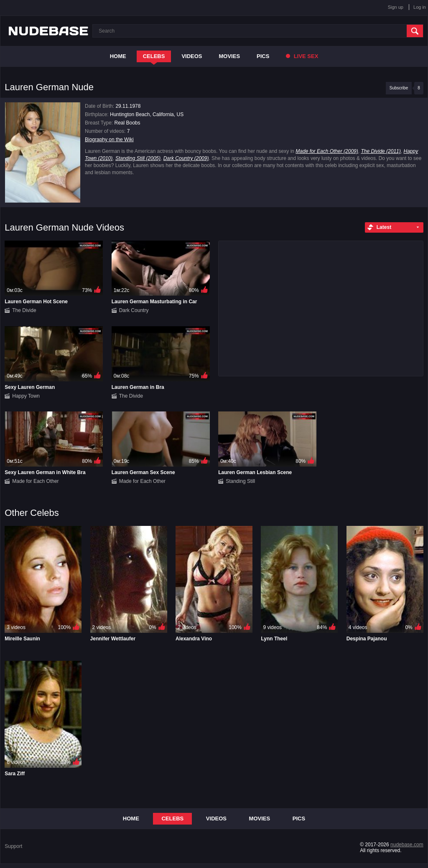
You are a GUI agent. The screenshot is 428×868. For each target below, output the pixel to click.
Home (118, 56)
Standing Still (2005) (138, 158)
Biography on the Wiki (109, 140)
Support (13, 846)
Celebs (154, 56)
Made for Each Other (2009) (327, 151)
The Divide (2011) (381, 151)
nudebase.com (407, 845)
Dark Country (134, 310)
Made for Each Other (35, 481)
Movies (230, 56)
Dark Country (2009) (186, 158)
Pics (263, 56)
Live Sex (302, 56)
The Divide (24, 310)
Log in (420, 7)
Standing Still (240, 481)
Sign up (396, 7)
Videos (192, 56)
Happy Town (26, 396)
